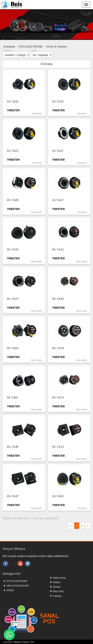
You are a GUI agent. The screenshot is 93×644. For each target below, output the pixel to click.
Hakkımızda (59, 578)
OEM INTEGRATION (18, 586)
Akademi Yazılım (22, 642)
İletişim (57, 582)
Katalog (57, 596)
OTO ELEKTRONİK (31, 46)
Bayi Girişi (58, 591)
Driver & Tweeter (57, 46)
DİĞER (10, 590)
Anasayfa (9, 46)
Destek (57, 587)
